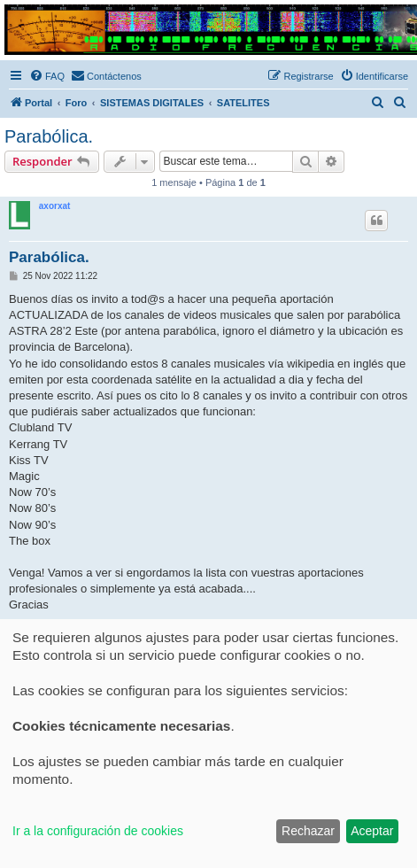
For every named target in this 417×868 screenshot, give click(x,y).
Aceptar (372, 831)
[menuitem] (47, 76)
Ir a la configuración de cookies (98, 831)
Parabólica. (49, 136)
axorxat (55, 206)
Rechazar (308, 831)
